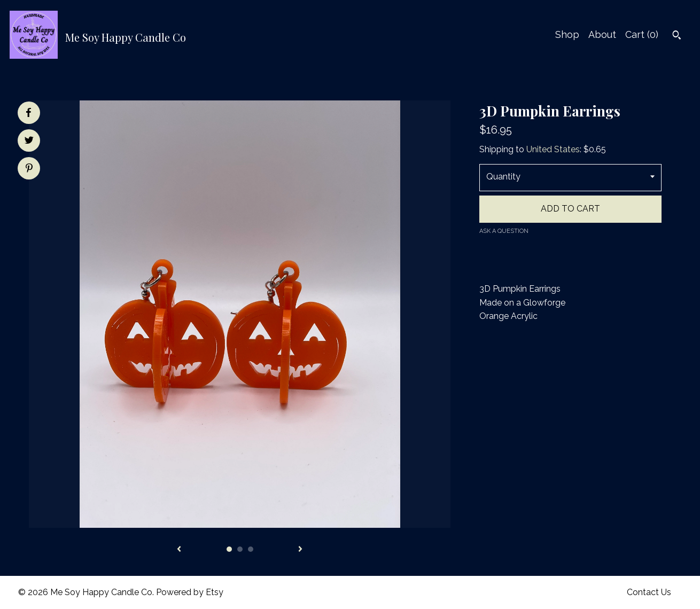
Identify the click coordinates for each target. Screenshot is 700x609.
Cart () (642, 34)
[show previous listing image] (179, 550)
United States (553, 149)
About (602, 34)
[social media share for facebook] (28, 113)
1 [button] (229, 549)
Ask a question (504, 231)
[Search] (677, 36)
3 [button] (251, 549)
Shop (567, 34)
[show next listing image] (300, 550)
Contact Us (649, 592)
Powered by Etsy (190, 592)
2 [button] (240, 549)
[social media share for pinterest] (29, 169)
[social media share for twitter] (29, 142)
